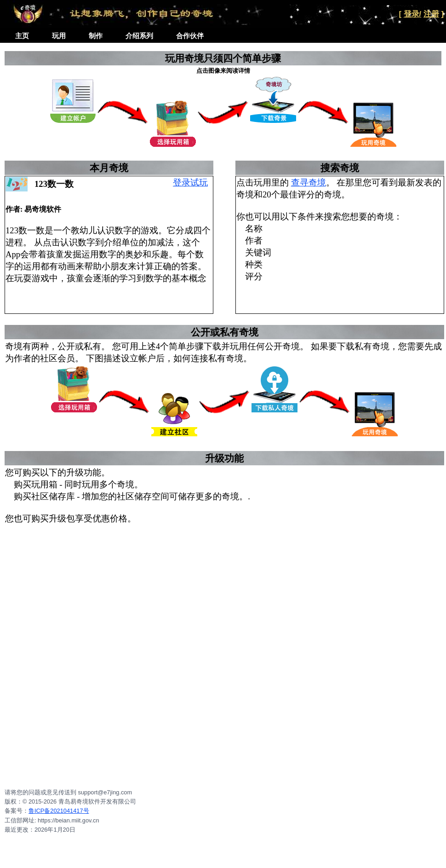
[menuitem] (22, 36)
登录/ (413, 14)
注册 (431, 14)
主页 (22, 36)
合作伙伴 (190, 36)
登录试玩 (190, 182)
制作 (96, 36)
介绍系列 (139, 36)
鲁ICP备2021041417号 (59, 811)
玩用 (59, 36)
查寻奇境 (309, 182)
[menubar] (109, 36)
